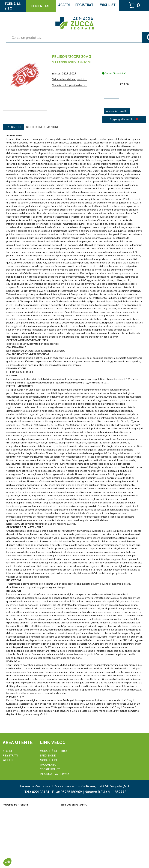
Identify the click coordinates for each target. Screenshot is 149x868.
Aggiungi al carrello (117, 111)
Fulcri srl (81, 804)
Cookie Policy (50, 769)
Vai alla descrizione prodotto (70, 79)
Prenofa (23, 804)
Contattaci (41, 6)
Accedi (64, 5)
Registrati (85, 5)
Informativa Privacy (55, 774)
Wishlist (108, 5)
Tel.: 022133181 (37, 792)
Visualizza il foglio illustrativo (70, 85)
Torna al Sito (13, 6)
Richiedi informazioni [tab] (42, 127)
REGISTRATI (10, 755)
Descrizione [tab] (13, 127)
